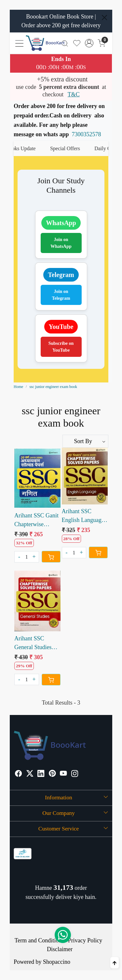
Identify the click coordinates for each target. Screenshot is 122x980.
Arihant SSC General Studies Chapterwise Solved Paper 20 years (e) (34, 643)
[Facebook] (19, 774)
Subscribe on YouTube (61, 347)
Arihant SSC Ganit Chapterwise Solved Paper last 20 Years (36, 520)
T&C (74, 94)
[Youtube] (63, 774)
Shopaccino (57, 962)
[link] (65, 43)
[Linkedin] (41, 774)
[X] (30, 774)
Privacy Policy (85, 940)
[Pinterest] (52, 774)
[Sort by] (86, 441)
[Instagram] (75, 774)
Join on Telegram (61, 295)
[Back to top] (115, 963)
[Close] (104, 18)
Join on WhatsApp (61, 243)
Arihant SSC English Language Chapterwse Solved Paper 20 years (84, 516)
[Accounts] (89, 43)
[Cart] (51, 557)
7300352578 (87, 134)
